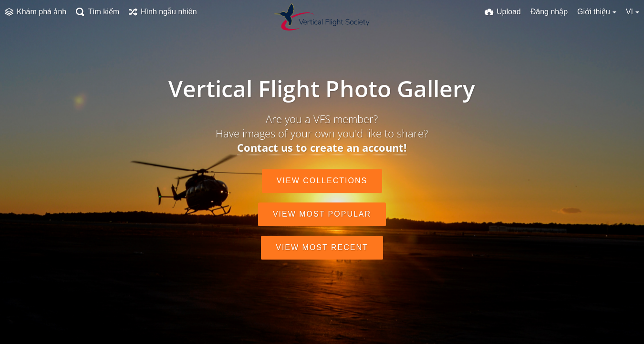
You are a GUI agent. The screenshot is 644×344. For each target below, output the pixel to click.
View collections (322, 181)
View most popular (322, 214)
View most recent (322, 247)
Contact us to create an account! (322, 147)
